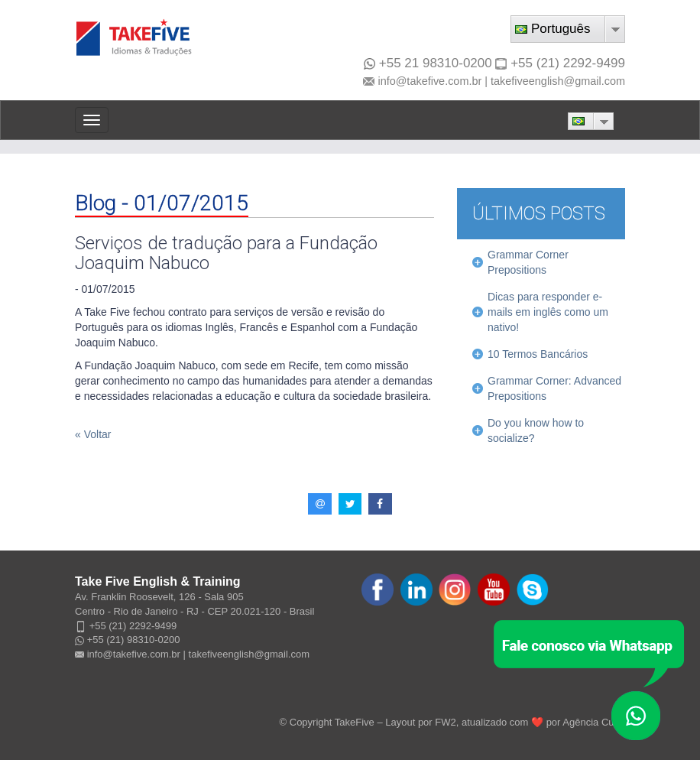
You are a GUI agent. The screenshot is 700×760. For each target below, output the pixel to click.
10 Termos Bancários (538, 354)
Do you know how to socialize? (536, 430)
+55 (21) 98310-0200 (134, 640)
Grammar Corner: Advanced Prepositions (554, 388)
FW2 (445, 722)
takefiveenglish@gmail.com (558, 81)
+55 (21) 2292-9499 (568, 63)
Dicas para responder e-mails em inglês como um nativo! (548, 312)
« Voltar (93, 434)
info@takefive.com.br (429, 81)
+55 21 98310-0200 (428, 63)
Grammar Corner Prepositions (528, 262)
